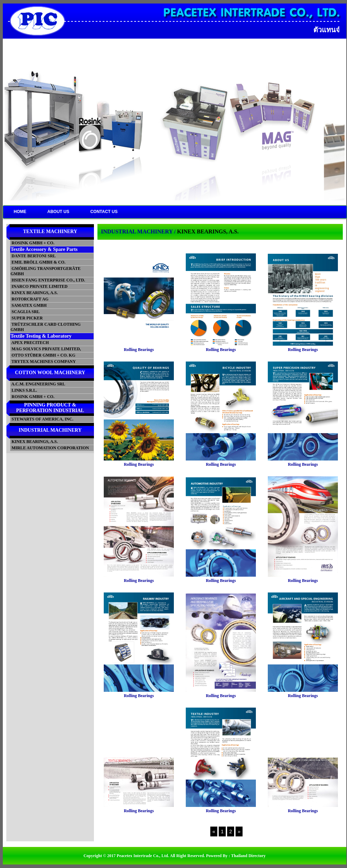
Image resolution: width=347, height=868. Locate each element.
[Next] (239, 831)
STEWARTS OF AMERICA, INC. (42, 419)
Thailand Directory (248, 856)
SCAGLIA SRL (25, 312)
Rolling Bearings (139, 350)
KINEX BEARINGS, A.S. (34, 293)
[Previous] (214, 831)
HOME (20, 212)
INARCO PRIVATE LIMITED (39, 286)
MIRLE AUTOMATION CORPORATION (50, 448)
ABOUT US (58, 212)
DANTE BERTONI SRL (33, 256)
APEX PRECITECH (30, 343)
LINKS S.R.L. (24, 390)
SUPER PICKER (27, 318)
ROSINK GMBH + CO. (32, 243)
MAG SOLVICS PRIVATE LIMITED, (46, 349)
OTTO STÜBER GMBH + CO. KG (43, 355)
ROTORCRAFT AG (29, 299)
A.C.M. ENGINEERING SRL (38, 384)
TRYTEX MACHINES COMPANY (43, 362)
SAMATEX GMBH (29, 305)
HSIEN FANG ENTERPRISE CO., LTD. (48, 280)
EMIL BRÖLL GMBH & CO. (38, 262)
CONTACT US (104, 212)
